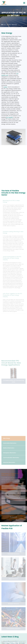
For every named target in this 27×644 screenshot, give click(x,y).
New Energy (15, 25)
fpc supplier (10, 117)
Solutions (9, 25)
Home (4, 25)
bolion (6, 87)
